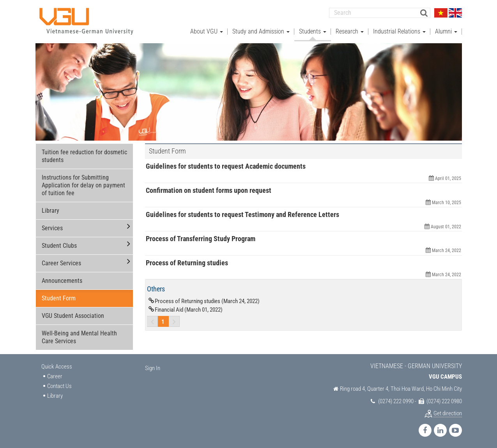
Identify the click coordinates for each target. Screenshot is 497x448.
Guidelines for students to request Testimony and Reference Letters (242, 214)
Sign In (153, 368)
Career (55, 376)
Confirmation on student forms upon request (209, 190)
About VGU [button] (207, 31)
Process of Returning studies (187, 262)
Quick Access (57, 367)
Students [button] (313, 31)
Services (52, 228)
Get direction (448, 413)
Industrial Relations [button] (399, 31)
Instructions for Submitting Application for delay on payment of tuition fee (83, 185)
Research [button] (350, 31)
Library (50, 211)
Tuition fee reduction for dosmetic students (84, 156)
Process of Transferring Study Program (201, 238)
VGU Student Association (73, 316)
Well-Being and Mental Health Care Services (79, 337)
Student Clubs (59, 246)
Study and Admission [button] (261, 31)
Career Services (61, 263)
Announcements (62, 281)
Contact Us (59, 386)
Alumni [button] (446, 31)
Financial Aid (189, 310)
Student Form (59, 298)
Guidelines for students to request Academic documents (226, 166)
